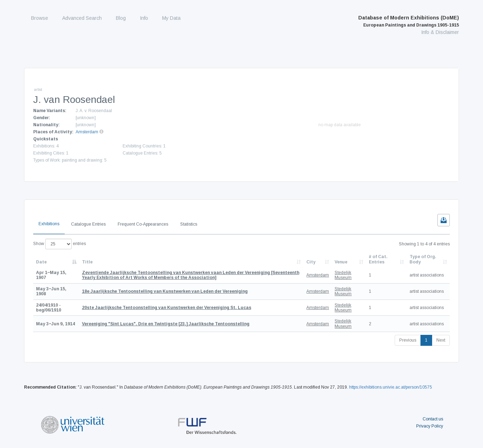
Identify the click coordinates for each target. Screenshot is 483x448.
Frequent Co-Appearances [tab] (143, 224)
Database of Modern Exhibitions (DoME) (409, 21)
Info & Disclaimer (440, 32)
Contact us (433, 419)
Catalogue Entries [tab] (88, 224)
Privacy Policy (430, 426)
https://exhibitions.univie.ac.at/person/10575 (391, 387)
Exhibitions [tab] (49, 224)
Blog (121, 18)
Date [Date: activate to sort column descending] (41, 262)
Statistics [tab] (189, 224)
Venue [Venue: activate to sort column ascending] (341, 262)
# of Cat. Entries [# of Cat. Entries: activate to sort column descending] (378, 259)
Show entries (60, 244)
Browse (40, 18)
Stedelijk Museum (343, 275)
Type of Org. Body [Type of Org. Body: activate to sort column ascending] (423, 259)
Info (144, 18)
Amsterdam (87, 132)
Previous (408, 340)
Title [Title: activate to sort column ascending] (87, 262)
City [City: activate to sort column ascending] (311, 262)
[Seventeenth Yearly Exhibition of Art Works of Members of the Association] (191, 275)
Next (441, 340)
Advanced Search (82, 18)
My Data (171, 18)
